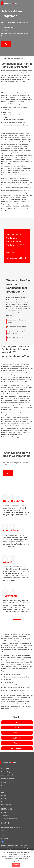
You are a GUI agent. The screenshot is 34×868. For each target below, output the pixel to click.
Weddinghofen (17, 748)
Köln (3, 801)
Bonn (3, 792)
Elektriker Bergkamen (7, 772)
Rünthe (17, 743)
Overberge (17, 738)
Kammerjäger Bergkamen (9, 778)
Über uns (4, 835)
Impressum (4, 838)
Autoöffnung (5, 812)
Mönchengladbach (7, 805)
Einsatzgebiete (8, 783)
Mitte (17, 727)
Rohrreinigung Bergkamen (9, 775)
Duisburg (4, 795)
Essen (3, 786)
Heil (17, 722)
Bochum (4, 798)
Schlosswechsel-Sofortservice (10, 818)
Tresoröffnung (5, 815)
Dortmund (4, 789)
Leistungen (7, 809)
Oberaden (17, 733)
